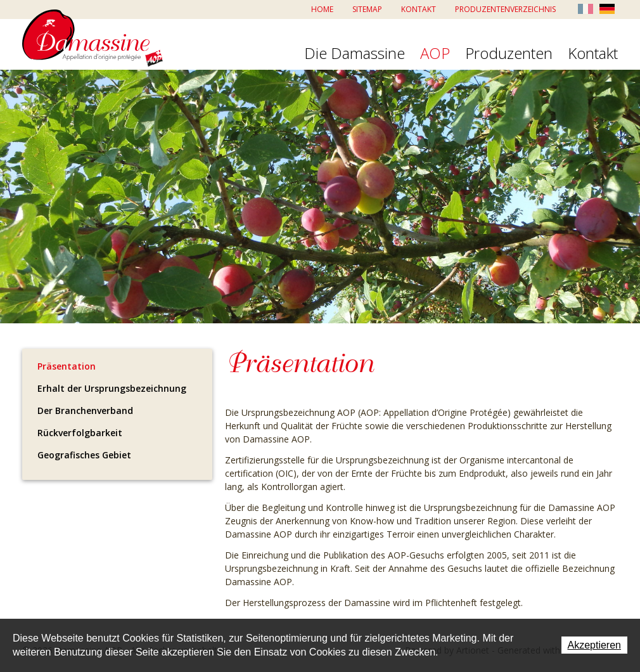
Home (322, 9)
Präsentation (67, 366)
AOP (435, 54)
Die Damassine (355, 54)
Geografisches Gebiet (84, 455)
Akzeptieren (595, 645)
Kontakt (419, 9)
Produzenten (509, 54)
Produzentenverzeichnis (505, 9)
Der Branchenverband (85, 410)
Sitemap (367, 9)
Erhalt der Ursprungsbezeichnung (112, 388)
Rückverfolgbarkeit (80, 433)
